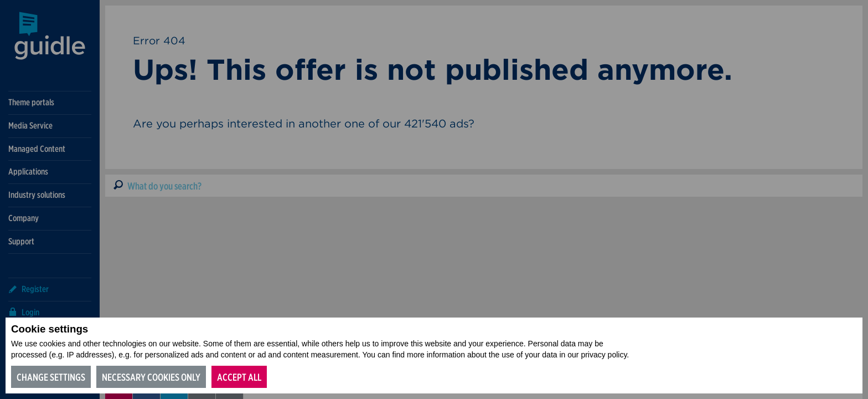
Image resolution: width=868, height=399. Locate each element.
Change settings (51, 377)
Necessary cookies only (151, 377)
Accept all (239, 377)
